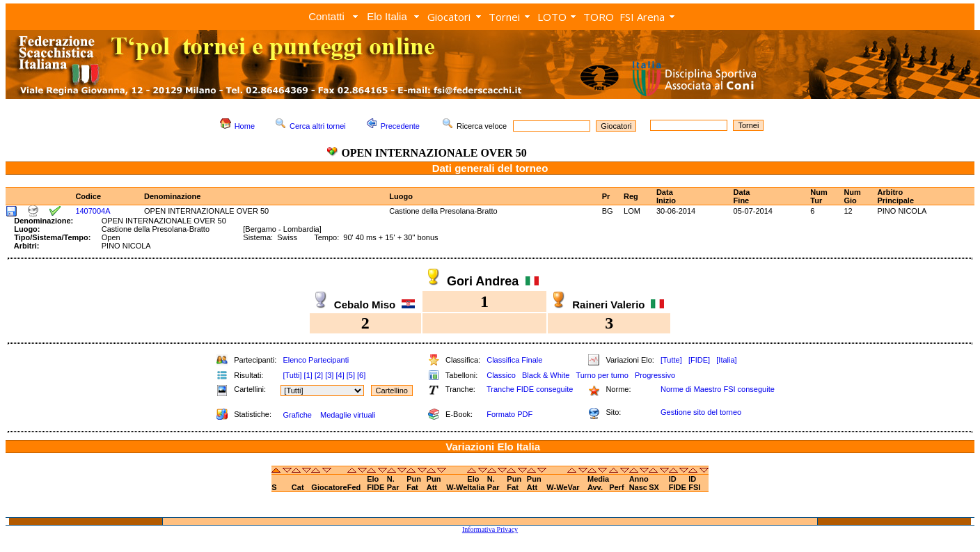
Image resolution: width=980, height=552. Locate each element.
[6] (361, 375)
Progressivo (655, 375)
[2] (319, 375)
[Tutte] (671, 360)
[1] (308, 375)
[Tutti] (292, 375)
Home (245, 126)
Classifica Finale (514, 360)
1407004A (93, 211)
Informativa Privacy (490, 529)
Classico (501, 375)
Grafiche (297, 415)
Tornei (504, 17)
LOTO (552, 17)
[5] (351, 375)
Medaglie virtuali (348, 415)
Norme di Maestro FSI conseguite (718, 389)
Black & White (546, 375)
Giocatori (449, 17)
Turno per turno (602, 375)
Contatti (326, 16)
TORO (599, 17)
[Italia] (726, 360)
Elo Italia (387, 16)
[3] (329, 375)
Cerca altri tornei (318, 126)
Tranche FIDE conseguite (530, 389)
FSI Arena (642, 17)
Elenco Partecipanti (316, 360)
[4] (340, 375)
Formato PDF (509, 414)
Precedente (400, 126)
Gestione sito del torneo (701, 412)
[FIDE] (699, 360)
